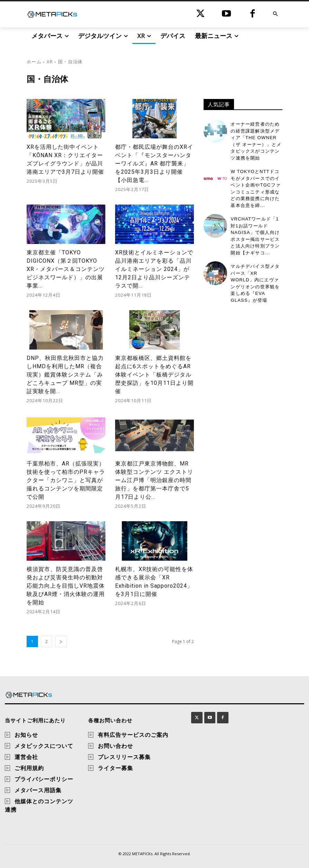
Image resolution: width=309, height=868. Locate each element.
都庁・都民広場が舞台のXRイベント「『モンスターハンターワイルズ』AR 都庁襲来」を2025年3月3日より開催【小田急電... (154, 164)
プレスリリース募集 (124, 757)
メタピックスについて (44, 746)
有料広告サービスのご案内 (133, 735)
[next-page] (61, 641)
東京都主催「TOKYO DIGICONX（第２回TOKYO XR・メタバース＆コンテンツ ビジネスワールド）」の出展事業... (66, 269)
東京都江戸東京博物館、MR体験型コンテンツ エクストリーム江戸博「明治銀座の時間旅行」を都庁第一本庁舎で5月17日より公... (154, 480)
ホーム (34, 62)
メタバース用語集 (38, 790)
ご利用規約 (29, 768)
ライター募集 (115, 768)
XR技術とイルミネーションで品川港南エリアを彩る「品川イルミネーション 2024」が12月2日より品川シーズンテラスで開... (154, 269)
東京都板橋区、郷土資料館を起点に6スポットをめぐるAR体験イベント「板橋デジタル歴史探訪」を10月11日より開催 (154, 375)
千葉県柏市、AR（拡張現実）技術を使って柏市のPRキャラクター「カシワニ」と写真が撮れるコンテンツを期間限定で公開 (66, 480)
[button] (275, 14)
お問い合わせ (115, 746)
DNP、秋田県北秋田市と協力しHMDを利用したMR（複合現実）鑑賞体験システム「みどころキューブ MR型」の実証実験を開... (65, 375)
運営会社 (26, 757)
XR (50, 62)
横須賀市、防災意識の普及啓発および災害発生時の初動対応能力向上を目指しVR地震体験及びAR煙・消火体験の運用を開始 (66, 586)
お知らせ (26, 735)
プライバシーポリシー (44, 779)
